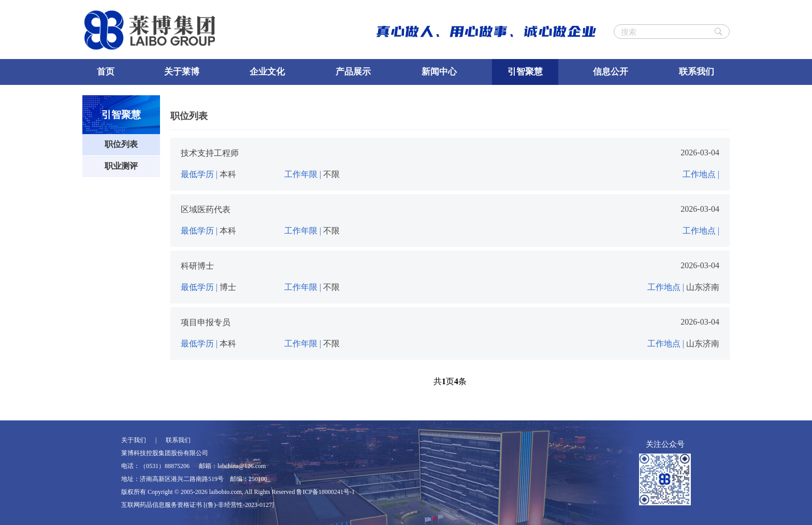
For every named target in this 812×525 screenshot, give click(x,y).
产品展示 (353, 72)
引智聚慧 (525, 72)
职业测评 (121, 166)
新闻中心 (439, 72)
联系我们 (697, 72)
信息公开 (611, 72)
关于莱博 (182, 72)
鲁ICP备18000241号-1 (325, 492)
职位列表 (121, 144)
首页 (106, 72)
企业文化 (267, 72)
